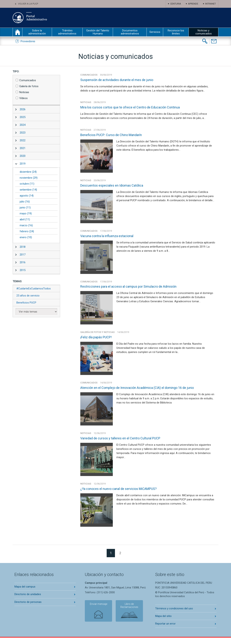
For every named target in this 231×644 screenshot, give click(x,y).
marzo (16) (26, 225)
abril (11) (25, 219)
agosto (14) (27, 196)
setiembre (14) (28, 190)
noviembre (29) (29, 178)
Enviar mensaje (97, 611)
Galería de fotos (29, 86)
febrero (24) (27, 231)
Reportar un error (165, 630)
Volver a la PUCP (28, 4)
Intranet (211, 4)
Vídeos (23, 98)
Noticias (24, 92)
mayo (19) (26, 213)
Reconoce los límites (176, 32)
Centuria (176, 4)
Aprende (193, 4)
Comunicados (28, 80)
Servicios (155, 32)
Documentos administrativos (130, 32)
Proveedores (28, 41)
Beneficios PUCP (26, 303)
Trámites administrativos (67, 32)
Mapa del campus (25, 593)
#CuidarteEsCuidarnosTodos (34, 289)
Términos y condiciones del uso (174, 615)
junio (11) (25, 208)
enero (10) (26, 237)
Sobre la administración (37, 32)
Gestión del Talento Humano (98, 32)
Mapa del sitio (163, 622)
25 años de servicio (28, 296)
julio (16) (25, 202)
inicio (18, 32)
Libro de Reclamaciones (127, 613)
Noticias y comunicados (204, 32)
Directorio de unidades (28, 601)
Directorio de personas (28, 608)
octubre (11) (27, 184)
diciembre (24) (28, 172)
